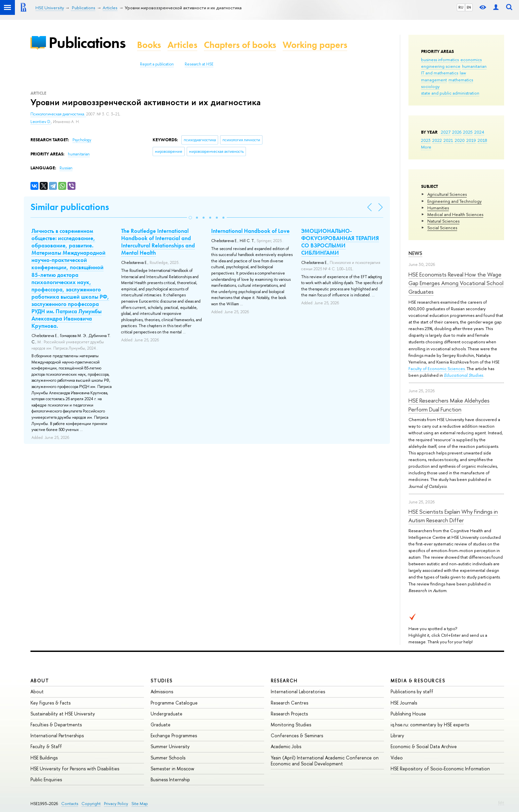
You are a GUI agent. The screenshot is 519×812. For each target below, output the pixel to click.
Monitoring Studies (291, 725)
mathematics (461, 80)
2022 (437, 140)
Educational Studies (464, 375)
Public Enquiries (46, 779)
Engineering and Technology (454, 201)
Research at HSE (199, 64)
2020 (460, 140)
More (426, 147)
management (434, 80)
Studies (162, 681)
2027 (446, 132)
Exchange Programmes (174, 735)
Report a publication (157, 64)
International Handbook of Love (250, 231)
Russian (66, 168)
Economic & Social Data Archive (424, 746)
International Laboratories (298, 691)
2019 (471, 140)
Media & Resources (418, 681)
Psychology (82, 140)
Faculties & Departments (56, 725)
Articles (182, 45)
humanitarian (474, 66)
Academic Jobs (286, 746)
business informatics (440, 60)
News (415, 253)
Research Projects (289, 714)
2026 (457, 132)
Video (397, 758)
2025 (468, 132)
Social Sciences (442, 228)
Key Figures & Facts (50, 703)
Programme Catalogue (174, 703)
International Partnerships (57, 735)
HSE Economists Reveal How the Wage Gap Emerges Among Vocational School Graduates (456, 283)
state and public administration (450, 93)
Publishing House (408, 714)
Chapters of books (240, 45)
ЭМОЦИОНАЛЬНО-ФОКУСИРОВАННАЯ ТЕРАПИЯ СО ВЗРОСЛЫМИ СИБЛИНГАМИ (340, 242)
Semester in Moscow (172, 769)
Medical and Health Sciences (455, 214)
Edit (501, 802)
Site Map (140, 804)
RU (461, 7)
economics (471, 60)
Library (397, 735)
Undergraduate (166, 714)
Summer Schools (168, 758)
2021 (448, 140)
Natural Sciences (443, 221)
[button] (190, 218)
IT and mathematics (440, 73)
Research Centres (289, 703)
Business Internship (170, 779)
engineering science (441, 66)
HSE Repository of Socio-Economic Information (440, 769)
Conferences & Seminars (297, 735)
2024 (479, 132)
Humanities (438, 208)
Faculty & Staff (46, 746)
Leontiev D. (41, 122)
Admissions (162, 691)
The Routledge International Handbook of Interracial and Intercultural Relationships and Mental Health (158, 242)
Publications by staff (412, 691)
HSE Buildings (44, 758)
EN (469, 7)
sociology (430, 86)
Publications (87, 43)
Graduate (161, 725)
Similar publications (70, 207)
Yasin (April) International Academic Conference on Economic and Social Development (325, 761)
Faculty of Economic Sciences (437, 368)
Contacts (70, 804)
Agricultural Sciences (447, 194)
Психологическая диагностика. (58, 114)
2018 (482, 140)
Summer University (170, 746)
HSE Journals (404, 703)
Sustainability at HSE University (63, 714)
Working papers (315, 45)
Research (284, 681)
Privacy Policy (116, 804)
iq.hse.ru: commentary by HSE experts (430, 725)
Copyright (91, 804)
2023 (426, 140)
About (40, 681)
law (463, 73)
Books (149, 45)
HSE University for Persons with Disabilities (75, 769)
